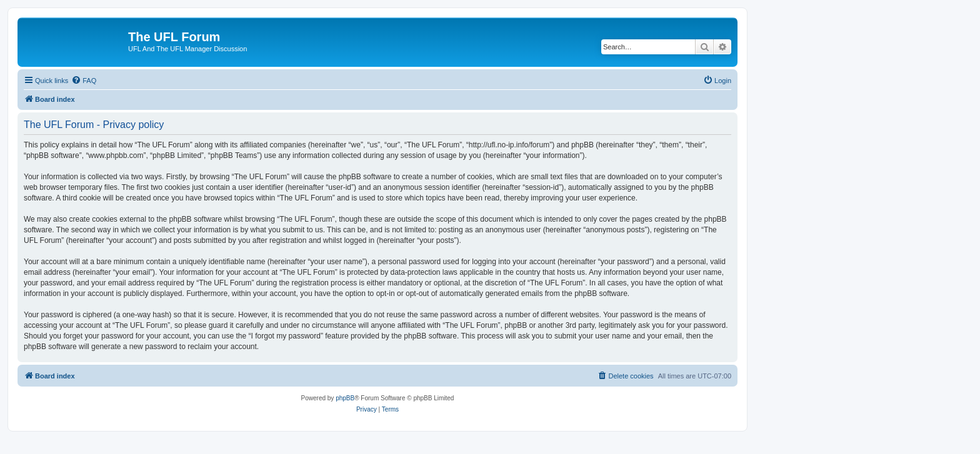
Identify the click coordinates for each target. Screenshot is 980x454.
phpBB (345, 398)
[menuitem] (84, 81)
